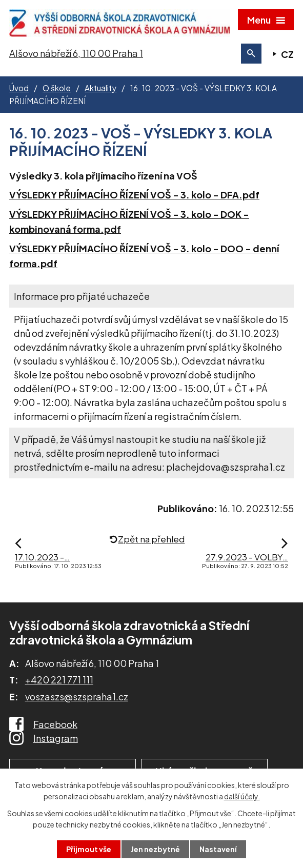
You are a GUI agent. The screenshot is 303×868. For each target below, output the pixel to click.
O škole (57, 88)
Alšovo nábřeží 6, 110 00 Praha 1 (76, 53)
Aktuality (100, 88)
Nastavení (218, 849)
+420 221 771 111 (59, 680)
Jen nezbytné (155, 849)
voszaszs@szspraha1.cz (77, 697)
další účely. (242, 796)
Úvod (19, 88)
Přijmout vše (89, 849)
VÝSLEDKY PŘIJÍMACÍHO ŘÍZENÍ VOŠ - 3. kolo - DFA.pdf (134, 195)
